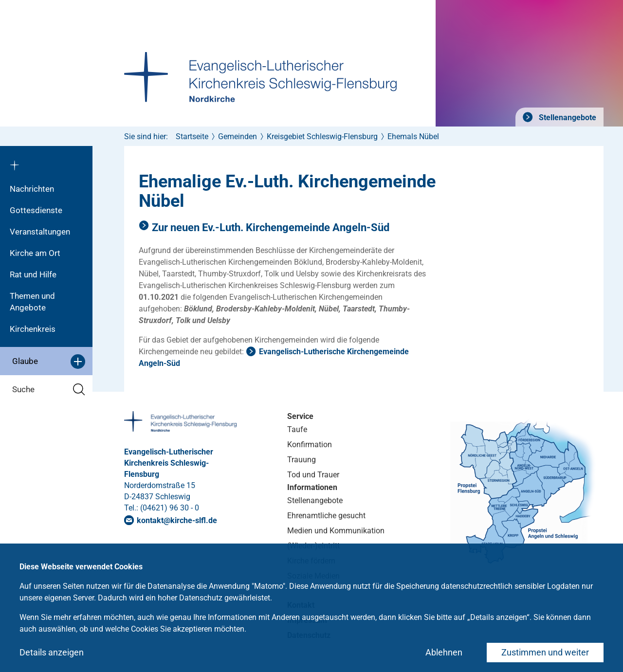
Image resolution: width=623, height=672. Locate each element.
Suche (49, 390)
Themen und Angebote (32, 302)
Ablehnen (444, 652)
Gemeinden (238, 136)
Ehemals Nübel (413, 136)
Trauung (302, 460)
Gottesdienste (36, 210)
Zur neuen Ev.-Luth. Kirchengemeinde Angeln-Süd (271, 227)
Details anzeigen (52, 652)
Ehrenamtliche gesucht (326, 516)
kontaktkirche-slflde (177, 520)
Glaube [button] (49, 362)
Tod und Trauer (313, 475)
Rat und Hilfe (33, 274)
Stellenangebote (567, 118)
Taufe (297, 429)
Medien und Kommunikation (336, 531)
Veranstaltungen (40, 232)
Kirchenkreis (33, 329)
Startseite (192, 136)
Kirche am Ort (35, 253)
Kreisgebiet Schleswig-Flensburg (322, 136)
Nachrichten (32, 189)
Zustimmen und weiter (545, 652)
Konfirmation (310, 445)
